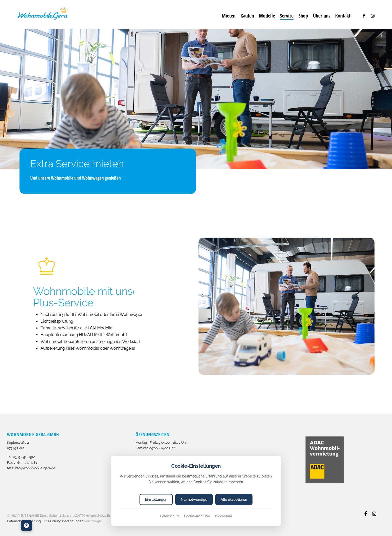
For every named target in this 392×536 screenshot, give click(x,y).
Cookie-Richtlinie (197, 516)
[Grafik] (42, 15)
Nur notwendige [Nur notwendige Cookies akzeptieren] (194, 499)
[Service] (287, 16)
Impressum (223, 516)
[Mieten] (229, 16)
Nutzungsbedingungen (66, 521)
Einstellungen (156, 499)
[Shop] (303, 16)
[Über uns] (322, 16)
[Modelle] (267, 16)
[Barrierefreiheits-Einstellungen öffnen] (26, 525)
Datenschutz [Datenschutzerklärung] (170, 516)
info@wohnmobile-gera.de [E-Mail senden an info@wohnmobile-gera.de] (35, 468)
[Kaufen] (247, 16)
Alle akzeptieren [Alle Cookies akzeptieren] (234, 499)
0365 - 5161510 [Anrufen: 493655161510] (24, 457)
